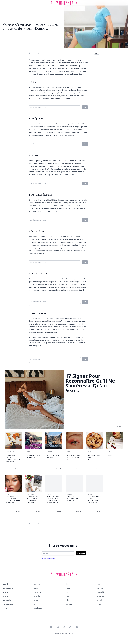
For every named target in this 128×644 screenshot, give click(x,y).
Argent (68, 596)
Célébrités (38, 592)
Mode (67, 592)
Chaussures (101, 596)
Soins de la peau (9, 588)
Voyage (99, 604)
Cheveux (6, 596)
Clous (67, 584)
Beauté (5, 584)
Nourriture (38, 596)
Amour (5, 608)
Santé (36, 588)
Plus (85, 107)
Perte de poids (8, 604)
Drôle (67, 600)
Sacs (98, 584)
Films (38, 53)
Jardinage (69, 604)
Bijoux (68, 588)
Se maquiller (7, 600)
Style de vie (81, 553)
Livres (36, 604)
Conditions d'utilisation (49, 558)
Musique (37, 584)
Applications (38, 608)
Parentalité (100, 592)
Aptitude (100, 600)
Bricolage (6, 592)
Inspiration (100, 588)
